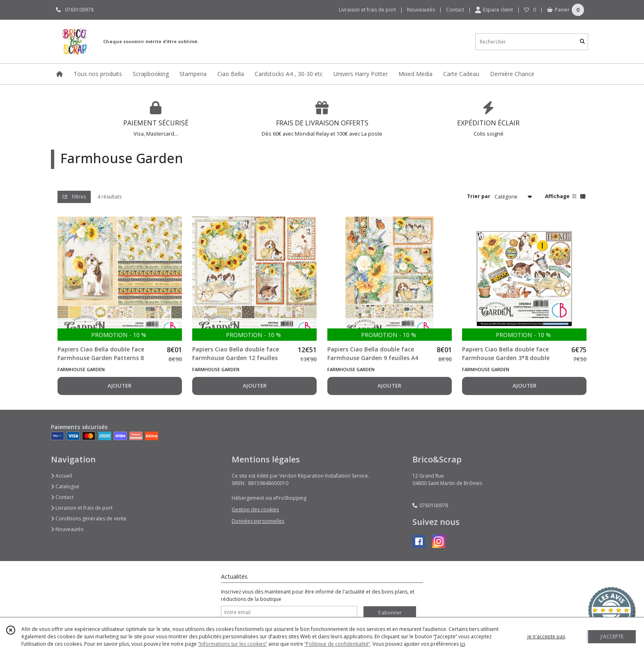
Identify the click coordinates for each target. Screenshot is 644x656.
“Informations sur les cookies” (232, 644)
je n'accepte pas (546, 636)
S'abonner (390, 613)
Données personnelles (258, 521)
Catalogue (65, 486)
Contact (455, 10)
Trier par (479, 196)
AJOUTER (120, 386)
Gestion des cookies (255, 509)
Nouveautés (67, 529)
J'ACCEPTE (612, 636)
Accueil (61, 476)
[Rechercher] (582, 42)
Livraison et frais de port (82, 508)
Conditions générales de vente (89, 519)
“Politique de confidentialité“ (337, 644)
